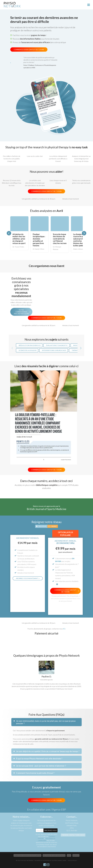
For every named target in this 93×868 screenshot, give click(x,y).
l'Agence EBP (59, 809)
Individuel (43, 526)
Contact (76, 855)
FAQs (69, 855)
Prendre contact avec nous (73, 835)
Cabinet (54, 526)
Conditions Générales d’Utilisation (27, 855)
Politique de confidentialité (54, 855)
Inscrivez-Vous (50, 830)
